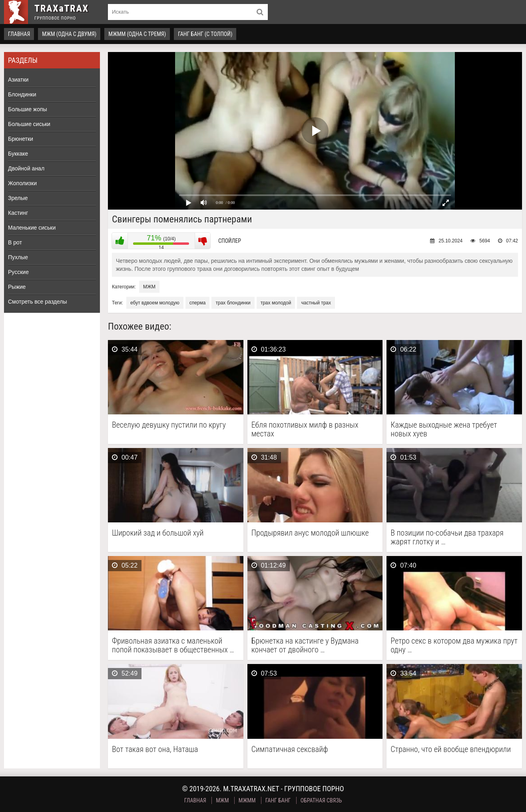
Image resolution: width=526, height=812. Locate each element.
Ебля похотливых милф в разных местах (305, 429)
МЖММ (247, 800)
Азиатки (18, 80)
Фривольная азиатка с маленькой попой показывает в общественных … (173, 645)
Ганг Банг (278, 800)
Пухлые (18, 257)
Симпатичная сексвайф (290, 749)
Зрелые (18, 198)
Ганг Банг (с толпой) (205, 34)
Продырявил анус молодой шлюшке (310, 533)
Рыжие (17, 287)
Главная (19, 34)
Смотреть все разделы (38, 302)
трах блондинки (233, 303)
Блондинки (22, 94)
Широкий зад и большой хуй (158, 533)
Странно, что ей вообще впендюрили (451, 749)
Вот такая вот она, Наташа (155, 749)
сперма (198, 303)
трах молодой (276, 303)
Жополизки (22, 183)
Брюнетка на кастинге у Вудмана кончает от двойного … (305, 645)
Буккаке (18, 154)
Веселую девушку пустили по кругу (169, 425)
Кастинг (18, 213)
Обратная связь (321, 800)
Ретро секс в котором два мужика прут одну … (454, 645)
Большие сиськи (29, 124)
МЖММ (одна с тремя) (137, 34)
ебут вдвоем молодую (155, 303)
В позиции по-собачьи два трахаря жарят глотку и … (447, 537)
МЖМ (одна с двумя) (69, 34)
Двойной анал (26, 168)
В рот (15, 242)
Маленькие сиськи (32, 228)
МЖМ (149, 287)
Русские (18, 272)
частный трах (316, 303)
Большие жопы (28, 109)
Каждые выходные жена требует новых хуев (444, 429)
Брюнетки (21, 139)
